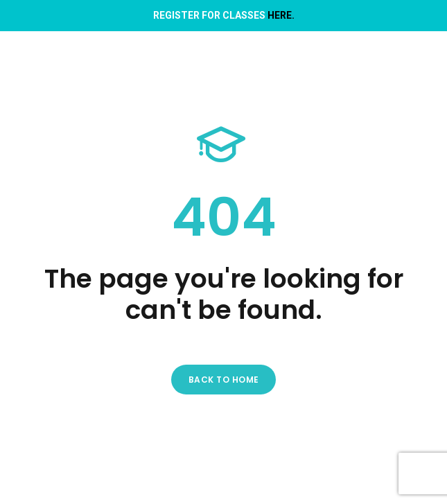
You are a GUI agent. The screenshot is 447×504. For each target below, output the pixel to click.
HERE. (281, 15)
